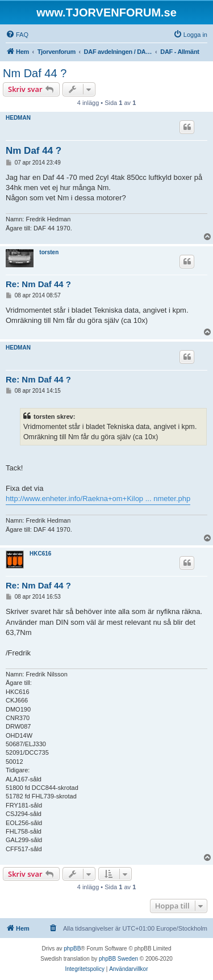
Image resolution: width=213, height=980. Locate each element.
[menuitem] (17, 35)
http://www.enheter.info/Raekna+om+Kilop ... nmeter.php (98, 499)
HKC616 (40, 554)
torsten (49, 252)
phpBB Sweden (118, 959)
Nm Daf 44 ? (35, 73)
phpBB (72, 949)
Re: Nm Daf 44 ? (38, 284)
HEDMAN (18, 118)
